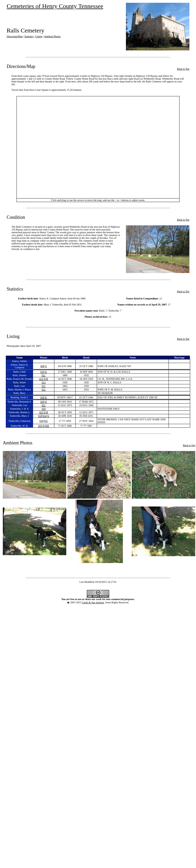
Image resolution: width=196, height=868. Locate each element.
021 (44, 405)
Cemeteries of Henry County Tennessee (55, 6)
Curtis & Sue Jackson (93, 602)
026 (47, 426)
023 (41, 412)
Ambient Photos (52, 36)
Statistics (29, 36)
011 (44, 375)
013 (44, 382)
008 (42, 366)
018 (42, 397)
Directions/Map (15, 36)
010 (42, 372)
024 (45, 416)
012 (41, 379)
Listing (39, 36)
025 (46, 421)
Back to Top (183, 69)
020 (42, 402)
